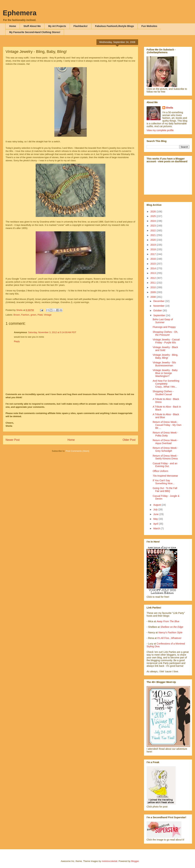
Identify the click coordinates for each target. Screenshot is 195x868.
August (157, 505)
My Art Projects (57, 26)
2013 (153, 273)
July (156, 509)
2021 (153, 235)
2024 (153, 221)
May (156, 519)
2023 (153, 226)
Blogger (135, 861)
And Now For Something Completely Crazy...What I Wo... (166, 384)
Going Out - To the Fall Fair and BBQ (165, 490)
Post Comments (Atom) (77, 451)
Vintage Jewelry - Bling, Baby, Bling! (165, 356)
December (159, 301)
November (159, 306)
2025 (153, 216)
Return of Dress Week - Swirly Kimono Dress (165, 457)
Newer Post (13, 440)
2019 (153, 245)
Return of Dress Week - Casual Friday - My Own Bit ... (167, 425)
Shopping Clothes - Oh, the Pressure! (165, 333)
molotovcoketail (110, 861)
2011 (153, 283)
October (158, 310)
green (33, 315)
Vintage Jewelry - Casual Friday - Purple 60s (166, 341)
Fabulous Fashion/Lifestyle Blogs (114, 26)
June (156, 514)
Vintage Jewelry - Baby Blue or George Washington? (165, 373)
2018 (153, 249)
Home (13, 26)
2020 (153, 240)
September (159, 315)
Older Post (129, 440)
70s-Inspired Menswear (165, 476)
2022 (153, 230)
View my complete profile (160, 130)
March (157, 528)
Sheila (169, 108)
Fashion (25, 315)
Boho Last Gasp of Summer (163, 321)
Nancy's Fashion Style (170, 632)
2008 (153, 297)
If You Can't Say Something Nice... (164, 482)
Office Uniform (160, 471)
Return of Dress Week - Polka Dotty (165, 434)
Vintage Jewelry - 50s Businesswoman (164, 364)
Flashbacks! (81, 26)
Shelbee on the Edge (172, 627)
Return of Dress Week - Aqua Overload (165, 442)
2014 (153, 268)
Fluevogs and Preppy (164, 327)
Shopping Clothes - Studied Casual (163, 393)
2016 (153, 259)
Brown (17, 315)
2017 (153, 254)
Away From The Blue (168, 621)
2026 (153, 212)
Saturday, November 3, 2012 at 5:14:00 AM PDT (52, 332)
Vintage (48, 315)
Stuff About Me (32, 26)
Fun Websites (149, 26)
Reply (17, 341)
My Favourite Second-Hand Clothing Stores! (35, 32)
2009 (153, 292)
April (156, 524)
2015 (153, 264)
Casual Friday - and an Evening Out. (165, 465)
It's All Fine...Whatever (169, 638)
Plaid (40, 315)
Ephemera (20, 13)
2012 (153, 278)
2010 (153, 287)
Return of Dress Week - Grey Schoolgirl (165, 449)
